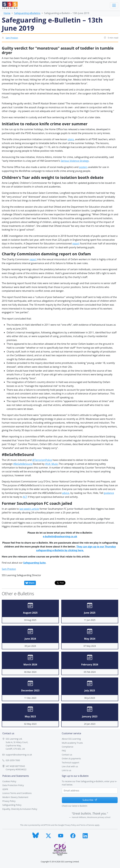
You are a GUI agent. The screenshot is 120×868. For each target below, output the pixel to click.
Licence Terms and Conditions (17, 793)
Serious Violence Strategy (75, 161)
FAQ (64, 751)
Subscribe (90, 800)
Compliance (68, 747)
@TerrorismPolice (42, 460)
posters (83, 167)
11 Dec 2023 (30, 698)
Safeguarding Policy (12, 805)
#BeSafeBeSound (23, 464)
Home (7, 13)
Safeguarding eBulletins (27, 13)
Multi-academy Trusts (72, 743)
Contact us (67, 755)
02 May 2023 (30, 724)
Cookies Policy (9, 781)
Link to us (67, 770)
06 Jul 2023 (90, 698)
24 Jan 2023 (90, 724)
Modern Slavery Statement (15, 797)
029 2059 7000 (13, 760)
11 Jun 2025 (90, 620)
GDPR (5, 789)
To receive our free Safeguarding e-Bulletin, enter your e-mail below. (89, 783)
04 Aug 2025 (30, 620)
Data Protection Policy (13, 785)
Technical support (71, 763)
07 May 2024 (90, 646)
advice (66, 493)
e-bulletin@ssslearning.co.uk (60, 536)
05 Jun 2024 (30, 646)
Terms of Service (87, 825)
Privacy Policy (9, 801)
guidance (109, 493)
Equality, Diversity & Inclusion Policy (20, 809)
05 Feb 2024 (90, 672)
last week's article (29, 509)
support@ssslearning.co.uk (19, 755)
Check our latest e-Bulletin (75, 806)
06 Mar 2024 (30, 672)
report (76, 243)
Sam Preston (12, 38)
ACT (25, 497)
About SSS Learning (71, 739)
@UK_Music (52, 464)
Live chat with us (70, 766)
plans (71, 139)
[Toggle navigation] (114, 5)
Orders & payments (71, 758)
